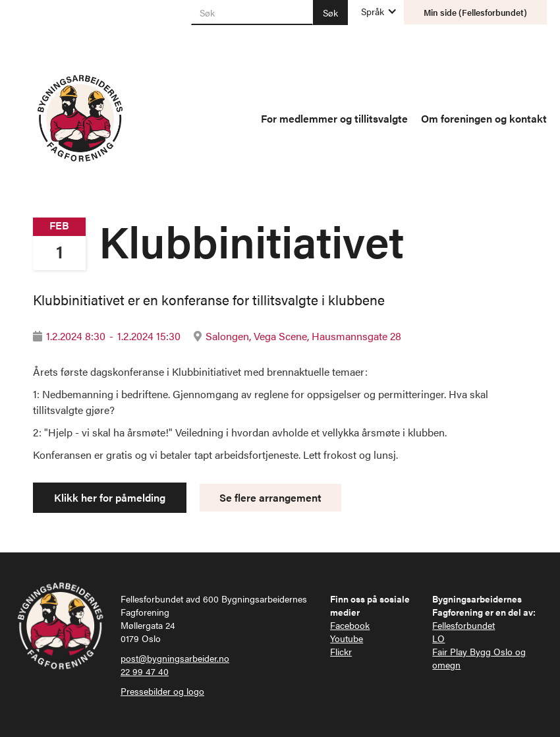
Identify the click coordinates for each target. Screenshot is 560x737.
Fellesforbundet (463, 625)
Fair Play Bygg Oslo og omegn (479, 658)
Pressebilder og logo (162, 691)
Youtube (347, 638)
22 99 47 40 (145, 671)
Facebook (350, 625)
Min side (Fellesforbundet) (475, 12)
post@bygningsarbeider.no (175, 658)
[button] (373, 11)
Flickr (341, 651)
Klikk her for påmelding (110, 497)
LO (438, 638)
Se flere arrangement (270, 497)
